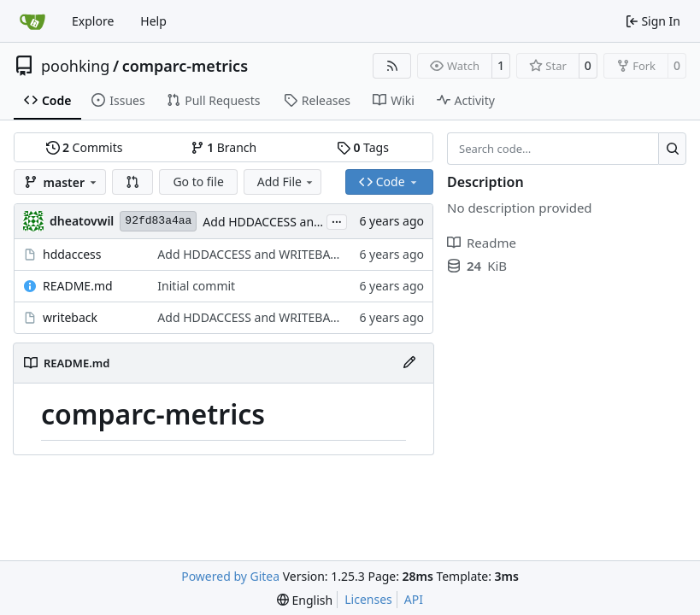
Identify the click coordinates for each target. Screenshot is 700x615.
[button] (132, 182)
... (337, 220)
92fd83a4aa (158, 221)
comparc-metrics (185, 66)
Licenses (368, 599)
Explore (93, 21)
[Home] (32, 21)
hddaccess (72, 254)
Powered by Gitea (230, 576)
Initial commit (196, 286)
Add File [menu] (286, 182)
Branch (224, 147)
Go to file (198, 182)
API (414, 599)
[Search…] (672, 149)
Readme (482, 243)
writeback (70, 317)
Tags (363, 147)
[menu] (305, 600)
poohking (75, 66)
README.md (78, 286)
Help (153, 21)
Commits (85, 147)
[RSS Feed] (392, 66)
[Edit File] (409, 363)
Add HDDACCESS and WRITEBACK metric (316, 222)
